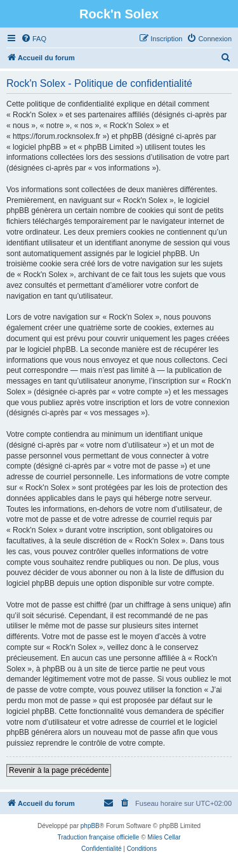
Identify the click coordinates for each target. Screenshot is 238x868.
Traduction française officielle (98, 837)
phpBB (90, 826)
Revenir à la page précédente (59, 770)
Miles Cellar (164, 837)
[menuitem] (34, 39)
